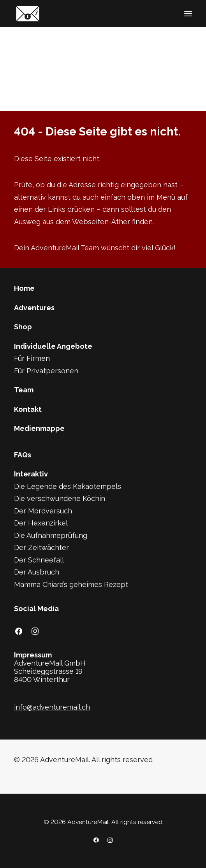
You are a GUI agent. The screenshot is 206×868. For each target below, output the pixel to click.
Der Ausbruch (37, 572)
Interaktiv (31, 474)
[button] (188, 14)
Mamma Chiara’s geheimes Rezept (71, 584)
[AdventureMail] (28, 14)
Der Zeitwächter (41, 547)
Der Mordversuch (43, 511)
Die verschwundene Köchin (60, 498)
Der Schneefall (39, 560)
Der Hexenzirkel (41, 523)
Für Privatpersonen (46, 371)
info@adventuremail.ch (52, 707)
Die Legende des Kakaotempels (68, 486)
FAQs (23, 455)
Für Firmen (32, 358)
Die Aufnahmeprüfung (51, 535)
